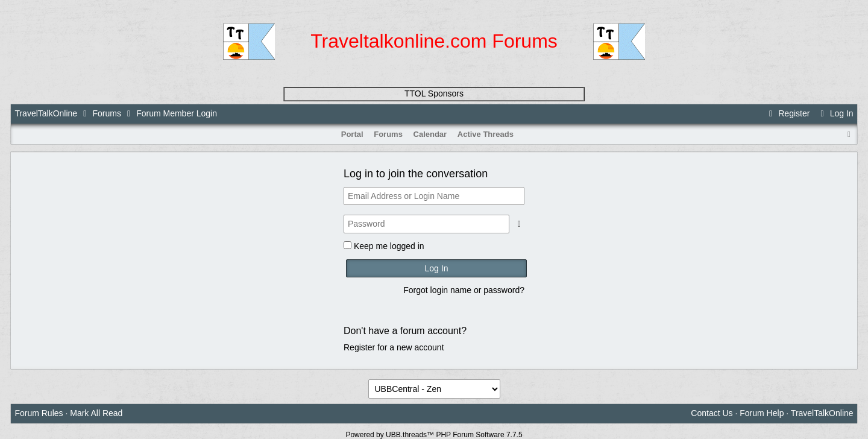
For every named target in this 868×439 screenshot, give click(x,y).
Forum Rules (39, 413)
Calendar (430, 134)
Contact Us (712, 413)
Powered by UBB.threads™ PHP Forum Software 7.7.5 (434, 435)
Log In (835, 113)
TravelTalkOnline (46, 113)
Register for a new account (394, 347)
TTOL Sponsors (434, 93)
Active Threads (486, 134)
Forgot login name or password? (464, 290)
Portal (352, 134)
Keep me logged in (389, 246)
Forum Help (762, 413)
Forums (106, 113)
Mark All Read (96, 413)
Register (788, 113)
